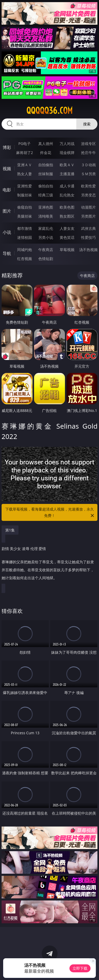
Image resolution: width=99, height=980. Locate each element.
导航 (7, 253)
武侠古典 (88, 228)
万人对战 (67, 144)
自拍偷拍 (46, 165)
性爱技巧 (88, 237)
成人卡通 (67, 186)
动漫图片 (88, 207)
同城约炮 (25, 250)
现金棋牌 (67, 153)
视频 (7, 169)
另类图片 (88, 216)
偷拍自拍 (46, 186)
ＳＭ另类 (88, 174)
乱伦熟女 (67, 195)
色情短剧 (46, 259)
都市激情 (25, 228)
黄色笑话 (67, 237)
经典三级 (46, 195)
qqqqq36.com (49, 111)
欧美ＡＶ (67, 165)
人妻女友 (67, 228)
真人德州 (46, 144)
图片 (7, 211)
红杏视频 (25, 259)
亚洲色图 (46, 207)
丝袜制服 (46, 174)
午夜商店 (46, 250)
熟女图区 (67, 216)
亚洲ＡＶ (25, 165)
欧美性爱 (88, 186)
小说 (7, 232)
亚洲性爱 (25, 186)
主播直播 (67, 174)
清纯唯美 (46, 216)
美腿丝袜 (25, 216)
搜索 (87, 124)
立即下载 (80, 968)
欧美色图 (67, 207)
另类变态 (88, 195)
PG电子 (24, 144)
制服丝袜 (25, 195)
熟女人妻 (25, 174)
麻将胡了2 (25, 153)
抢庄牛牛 (88, 153)
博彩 (7, 147)
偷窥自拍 (25, 207)
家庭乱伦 (46, 228)
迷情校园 (25, 237)
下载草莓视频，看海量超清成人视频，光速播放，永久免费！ (50, 513)
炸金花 (46, 153)
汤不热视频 (88, 250)
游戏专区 (88, 144)
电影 (7, 190)
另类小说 (46, 237)
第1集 (10, 530)
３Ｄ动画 (88, 165)
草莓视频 (67, 250)
